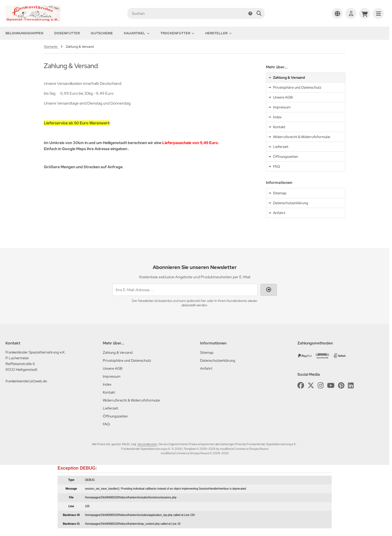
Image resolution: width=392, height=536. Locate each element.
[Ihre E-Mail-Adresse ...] (185, 290)
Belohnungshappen (24, 33)
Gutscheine (102, 33)
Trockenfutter (177, 33)
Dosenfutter (67, 33)
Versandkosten (147, 444)
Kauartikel (137, 33)
